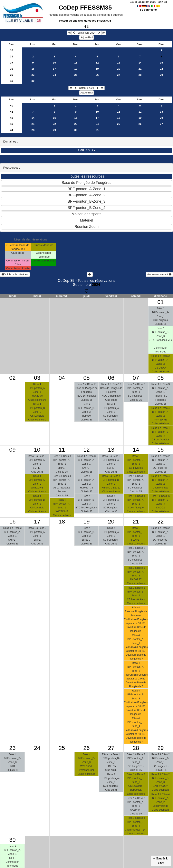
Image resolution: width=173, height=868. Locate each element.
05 (86, 378)
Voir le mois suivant (159, 274)
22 (161, 69)
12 (97, 63)
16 (33, 69)
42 (12, 118)
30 (33, 81)
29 (161, 75)
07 (136, 378)
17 (54, 69)
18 (76, 69)
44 (12, 130)
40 (12, 81)
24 (54, 75)
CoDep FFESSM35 (85, 7)
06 (111, 378)
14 (140, 63)
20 (119, 69)
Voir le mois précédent (15, 274)
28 (140, 75)
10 (54, 63)
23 (33, 75)
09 (12, 450)
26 (97, 75)
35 (12, 50)
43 (12, 124)
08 (160, 378)
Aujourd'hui (87, 37)
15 (161, 63)
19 (97, 69)
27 (119, 75)
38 (12, 69)
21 (140, 69)
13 (119, 63)
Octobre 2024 (86, 88)
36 (12, 57)
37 (12, 63)
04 (62, 378)
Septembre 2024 (86, 33)
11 (76, 63)
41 (12, 112)
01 (160, 302)
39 (12, 75)
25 (76, 75)
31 (97, 130)
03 (37, 378)
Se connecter (148, 10)
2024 (96, 285)
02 (12, 378)
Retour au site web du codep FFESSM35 (85, 21)
